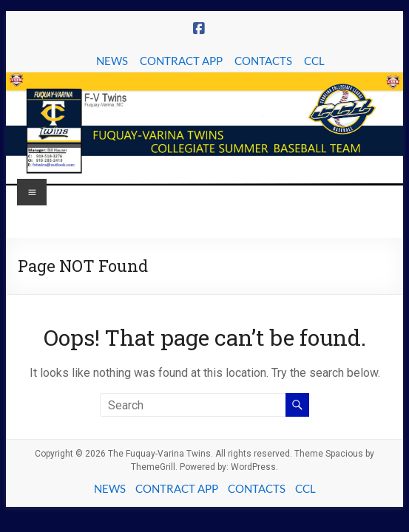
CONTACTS (263, 61)
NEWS (112, 61)
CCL (314, 61)
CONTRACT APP (181, 61)
